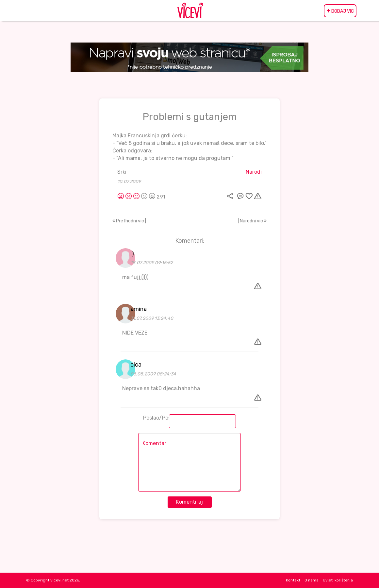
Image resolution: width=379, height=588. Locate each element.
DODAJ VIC (340, 11)
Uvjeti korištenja (338, 580)
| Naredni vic (252, 221)
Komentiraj (189, 502)
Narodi (254, 172)
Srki (122, 172)
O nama (312, 580)
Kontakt (293, 580)
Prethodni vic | (129, 221)
